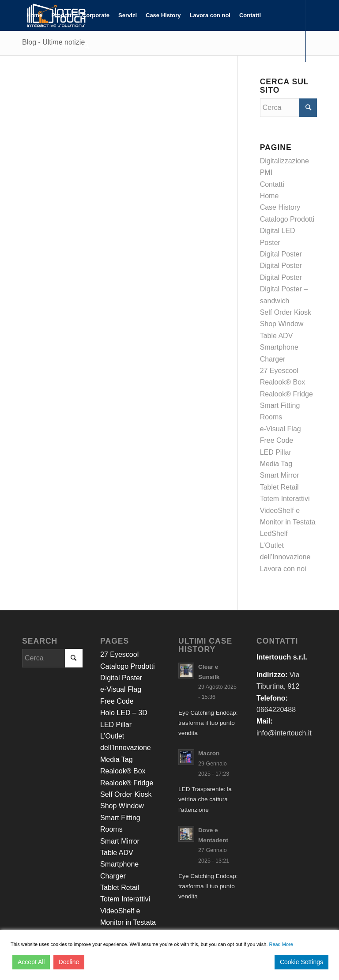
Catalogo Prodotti (287, 219)
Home (269, 196)
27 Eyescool (279, 371)
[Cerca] (86, 46)
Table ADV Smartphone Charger (279, 347)
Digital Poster (281, 254)
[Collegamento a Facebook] (25, 77)
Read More (281, 944)
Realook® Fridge (286, 394)
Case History (280, 207)
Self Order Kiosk (286, 312)
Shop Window (282, 324)
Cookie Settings (301, 962)
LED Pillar (276, 452)
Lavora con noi (283, 569)
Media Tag (276, 464)
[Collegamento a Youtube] (51, 77)
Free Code (277, 440)
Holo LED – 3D (124, 713)
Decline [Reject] (69, 962)
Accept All (31, 962)
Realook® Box (283, 382)
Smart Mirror (280, 475)
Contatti (272, 184)
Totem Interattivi (285, 499)
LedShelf (274, 533)
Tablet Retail (279, 487)
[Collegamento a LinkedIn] (38, 77)
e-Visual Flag (281, 429)
